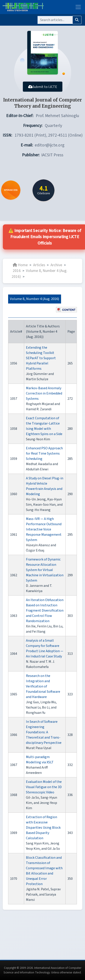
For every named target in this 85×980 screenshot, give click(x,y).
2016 (17, 271)
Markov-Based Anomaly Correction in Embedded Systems (44, 393)
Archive (56, 265)
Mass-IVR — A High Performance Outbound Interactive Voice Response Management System (44, 529)
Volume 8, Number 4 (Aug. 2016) (40, 274)
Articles (39, 265)
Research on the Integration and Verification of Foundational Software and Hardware (43, 686)
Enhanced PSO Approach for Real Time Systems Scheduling (44, 453)
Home (20, 265)
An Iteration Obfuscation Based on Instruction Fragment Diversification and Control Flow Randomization (45, 610)
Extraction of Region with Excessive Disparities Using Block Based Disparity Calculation (43, 828)
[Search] (55, 20)
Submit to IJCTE (43, 87)
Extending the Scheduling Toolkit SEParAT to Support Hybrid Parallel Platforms (41, 358)
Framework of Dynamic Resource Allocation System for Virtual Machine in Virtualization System (45, 570)
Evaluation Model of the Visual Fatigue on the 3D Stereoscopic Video (44, 787)
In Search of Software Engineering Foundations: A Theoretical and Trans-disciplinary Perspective (44, 732)
